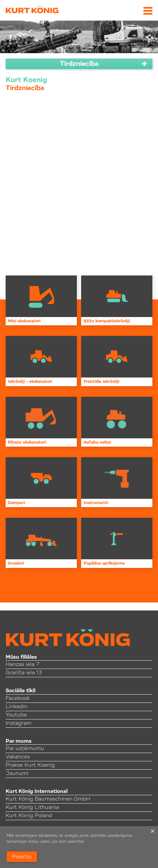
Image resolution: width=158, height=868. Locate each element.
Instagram (19, 723)
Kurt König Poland (29, 816)
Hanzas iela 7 (22, 665)
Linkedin (17, 707)
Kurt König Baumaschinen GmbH (48, 799)
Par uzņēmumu (25, 749)
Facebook (18, 699)
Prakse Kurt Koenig (30, 765)
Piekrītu (22, 857)
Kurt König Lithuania (32, 808)
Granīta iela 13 (24, 673)
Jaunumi (17, 774)
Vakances (18, 757)
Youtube (16, 715)
